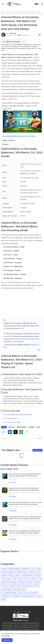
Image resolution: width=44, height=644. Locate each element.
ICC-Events (12, 582)
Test (27, 579)
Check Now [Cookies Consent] (6, 636)
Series (17, 575)
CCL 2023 (7, 69)
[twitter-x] (18, 612)
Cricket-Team (15, 586)
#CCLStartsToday (33, 339)
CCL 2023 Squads (10, 418)
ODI (38, 572)
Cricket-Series (27, 575)
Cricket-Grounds (28, 596)
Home (3, 11)
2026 (30, 582)
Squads (32, 427)
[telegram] (29, 612)
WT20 (34, 579)
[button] (37, 4)
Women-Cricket (7, 575)
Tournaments (27, 586)
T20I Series (6, 596)
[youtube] (22, 612)
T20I (15, 579)
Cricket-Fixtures (22, 572)
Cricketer (22, 582)
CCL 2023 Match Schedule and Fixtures (18, 414)
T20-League (6, 579)
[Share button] (27, 432)
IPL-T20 (38, 575)
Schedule (25, 569)
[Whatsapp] (21, 432)
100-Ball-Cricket (20, 589)
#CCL (25, 339)
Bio (27, 593)
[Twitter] (16, 432)
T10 (40, 579)
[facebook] (15, 612)
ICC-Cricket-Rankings (9, 593)
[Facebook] (10, 432)
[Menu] (3, 4)
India (39, 569)
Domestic (34, 593)
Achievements (7, 589)
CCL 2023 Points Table (12, 422)
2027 (21, 593)
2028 (3, 600)
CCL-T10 (11, 427)
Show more (37, 450)
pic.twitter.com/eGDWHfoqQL (14, 342)
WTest (36, 586)
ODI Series (16, 596)
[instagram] (26, 612)
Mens (21, 579)
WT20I (37, 582)
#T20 (22, 328)
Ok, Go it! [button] (7, 640)
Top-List (4, 586)
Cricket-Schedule (8, 572)
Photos (39, 596)
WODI (4, 582)
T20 (8, 11)
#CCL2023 (19, 339)
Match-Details (22, 427)
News (32, 572)
